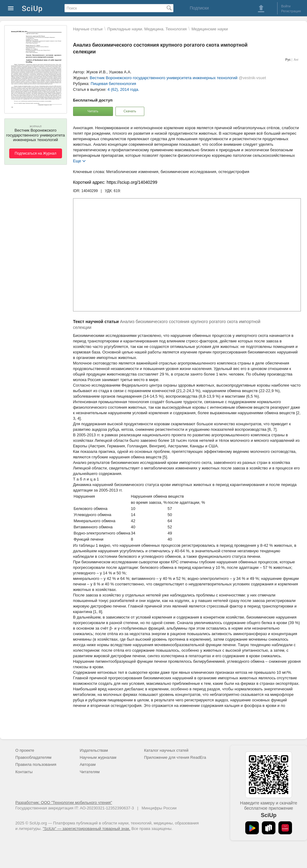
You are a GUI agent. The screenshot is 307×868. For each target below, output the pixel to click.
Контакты (24, 772)
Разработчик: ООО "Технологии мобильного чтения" (64, 802)
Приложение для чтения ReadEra (175, 757)
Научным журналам (98, 757)
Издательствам (94, 750)
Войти (286, 6)
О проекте (25, 750)
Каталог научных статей (166, 750)
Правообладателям (33, 757)
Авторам (88, 764)
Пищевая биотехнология (113, 84)
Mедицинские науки (210, 29)
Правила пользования (36, 764)
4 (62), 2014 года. (123, 89)
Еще (77, 161)
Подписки (199, 8)
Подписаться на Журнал (36, 153)
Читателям (90, 772)
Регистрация (291, 11)
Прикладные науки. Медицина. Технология (147, 29)
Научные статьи (88, 29)
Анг (296, 60)
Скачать (130, 111)
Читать (93, 111)
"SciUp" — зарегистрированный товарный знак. (86, 829)
